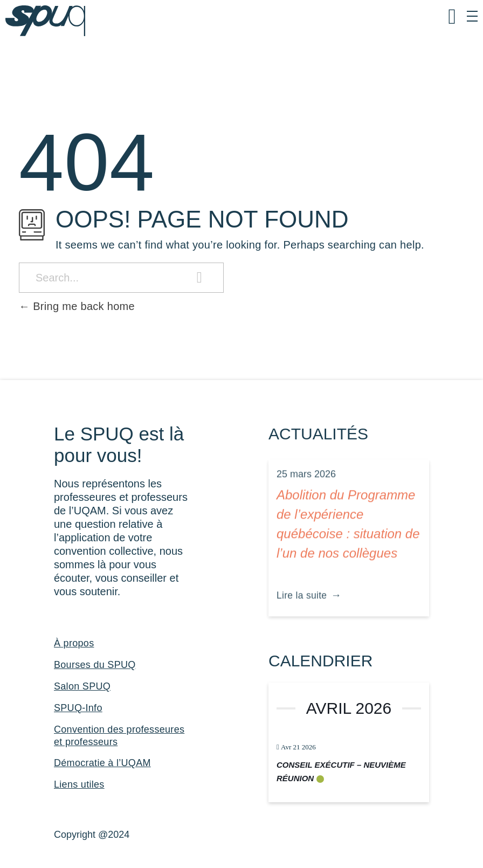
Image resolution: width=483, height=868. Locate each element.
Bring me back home (77, 306)
